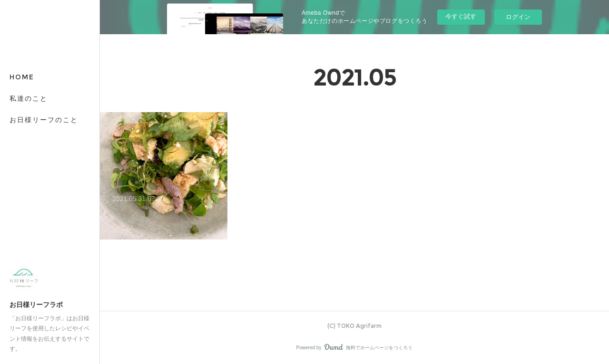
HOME (22, 77)
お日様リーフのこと (44, 120)
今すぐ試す (461, 16)
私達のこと (29, 98)
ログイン (518, 17)
